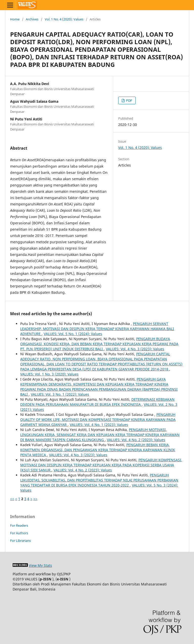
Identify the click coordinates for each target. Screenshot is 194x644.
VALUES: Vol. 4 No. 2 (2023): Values (136, 440)
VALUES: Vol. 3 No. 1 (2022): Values (60, 394)
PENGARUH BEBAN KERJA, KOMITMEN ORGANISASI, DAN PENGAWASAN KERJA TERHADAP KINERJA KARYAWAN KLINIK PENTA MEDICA (98, 450)
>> (35, 499)
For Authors (19, 533)
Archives (32, 19)
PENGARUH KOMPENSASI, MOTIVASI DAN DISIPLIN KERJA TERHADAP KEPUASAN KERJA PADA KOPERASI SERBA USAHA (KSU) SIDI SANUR (101, 465)
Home (15, 19)
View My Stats (40, 565)
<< (12, 499)
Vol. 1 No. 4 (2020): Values (64, 19)
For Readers (19, 525)
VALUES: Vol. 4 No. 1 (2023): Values (99, 425)
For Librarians (20, 541)
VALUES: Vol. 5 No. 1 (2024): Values (73, 334)
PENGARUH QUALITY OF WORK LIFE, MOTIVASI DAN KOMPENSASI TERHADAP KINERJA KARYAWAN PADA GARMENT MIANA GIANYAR (98, 420)
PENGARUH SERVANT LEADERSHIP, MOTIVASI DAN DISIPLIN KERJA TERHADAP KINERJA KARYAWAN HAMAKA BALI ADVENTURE (97, 329)
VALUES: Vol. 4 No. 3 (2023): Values (135, 349)
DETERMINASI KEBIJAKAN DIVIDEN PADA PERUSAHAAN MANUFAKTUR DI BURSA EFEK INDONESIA (97, 402)
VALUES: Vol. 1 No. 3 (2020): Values (49, 374)
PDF (129, 100)
